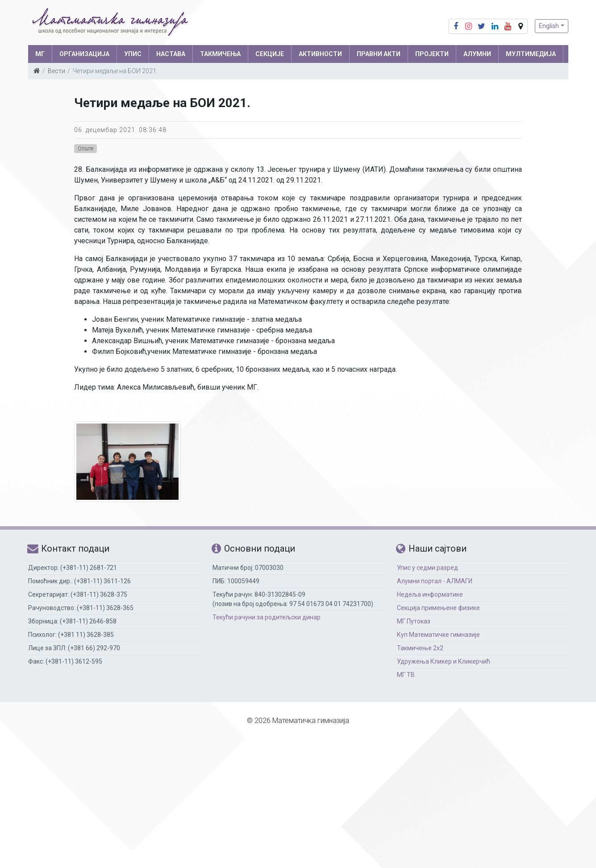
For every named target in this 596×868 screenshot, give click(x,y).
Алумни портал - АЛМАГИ (435, 581)
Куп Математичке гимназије (438, 635)
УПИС (133, 54)
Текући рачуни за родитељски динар (267, 617)
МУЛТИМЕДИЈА (531, 54)
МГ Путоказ (414, 621)
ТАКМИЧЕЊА (220, 54)
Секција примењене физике (438, 608)
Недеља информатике (430, 594)
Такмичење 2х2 (420, 648)
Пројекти (432, 54)
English (549, 26)
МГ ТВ (406, 675)
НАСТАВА (171, 54)
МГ (40, 54)
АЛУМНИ (477, 54)
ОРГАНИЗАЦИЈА (84, 54)
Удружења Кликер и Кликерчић (444, 661)
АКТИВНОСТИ (320, 54)
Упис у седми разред (427, 568)
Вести (56, 71)
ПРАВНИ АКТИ (379, 54)
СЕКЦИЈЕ (270, 54)
